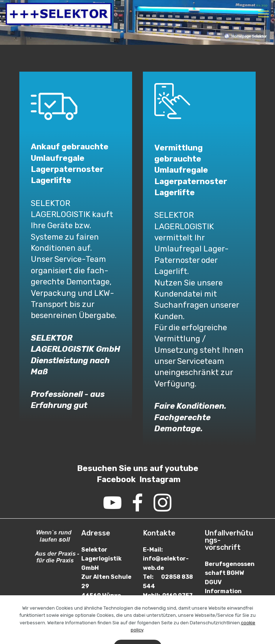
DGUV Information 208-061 (223, 591)
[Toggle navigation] (264, 14)
